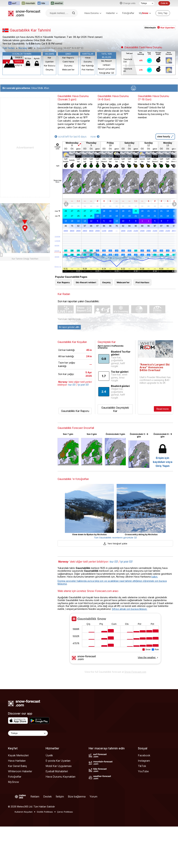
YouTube (143, 771)
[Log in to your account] (163, 13)
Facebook (144, 755)
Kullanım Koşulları (24, 812)
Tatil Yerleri (9, 48)
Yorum (93, 796)
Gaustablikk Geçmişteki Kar (115, 409)
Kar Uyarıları (49, 60)
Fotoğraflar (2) (107, 73)
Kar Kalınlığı (88, 66)
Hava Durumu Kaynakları (60, 777)
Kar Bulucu (50, 66)
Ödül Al (164, 3)
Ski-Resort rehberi (106, 63)
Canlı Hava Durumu (68, 64)
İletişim (60, 796)
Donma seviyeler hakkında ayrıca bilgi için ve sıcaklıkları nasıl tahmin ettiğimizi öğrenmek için (108, 581)
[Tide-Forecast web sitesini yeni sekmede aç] (43, 3)
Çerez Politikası (65, 812)
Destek (47, 796)
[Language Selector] (28, 733)
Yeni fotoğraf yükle (115, 543)
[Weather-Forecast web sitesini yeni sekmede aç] (57, 3)
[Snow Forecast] (24, 13)
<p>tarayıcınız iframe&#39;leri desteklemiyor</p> (115, 641)
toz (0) (72, 385)
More (57, 182)
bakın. (155, 577)
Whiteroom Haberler (20, 771)
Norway (23, 48)
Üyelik (49, 755)
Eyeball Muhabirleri (57, 771)
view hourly (165, 137)
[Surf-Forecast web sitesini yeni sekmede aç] (14, 3)
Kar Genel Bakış (17, 766)
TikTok (142, 766)
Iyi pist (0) (83, 385)
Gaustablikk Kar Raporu (75, 411)
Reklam (35, 796)
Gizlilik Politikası (45, 812)
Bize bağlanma (77, 796)
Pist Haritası (88, 70)
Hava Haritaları (17, 761)
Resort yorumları (106, 69)
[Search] (74, 13)
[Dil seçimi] (147, 3)
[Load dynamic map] (1, 255)
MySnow (13, 782)
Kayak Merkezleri (18, 755)
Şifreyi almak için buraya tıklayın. (130, 609)
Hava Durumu (93, 13)
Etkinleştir (160, 28)
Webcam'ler (68, 70)
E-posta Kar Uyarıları (58, 761)
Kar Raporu (68, 58)
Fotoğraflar (128, 13)
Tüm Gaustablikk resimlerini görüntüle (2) (115, 538)
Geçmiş (49, 70)
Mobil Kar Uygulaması (59, 766)
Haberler (112, 13)
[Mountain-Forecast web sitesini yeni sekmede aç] (29, 3)
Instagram (144, 761)
